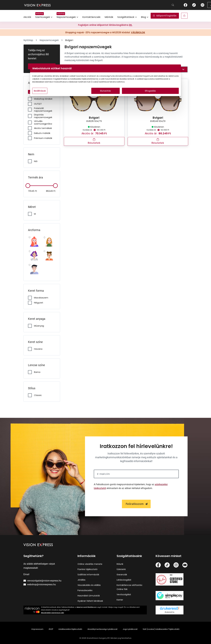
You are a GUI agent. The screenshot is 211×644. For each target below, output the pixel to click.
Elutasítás (106, 97)
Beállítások (68, 97)
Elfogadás (134, 97)
